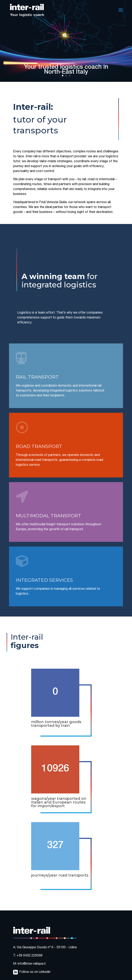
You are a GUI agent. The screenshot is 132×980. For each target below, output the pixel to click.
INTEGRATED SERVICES (44, 580)
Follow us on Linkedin (35, 972)
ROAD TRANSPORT (39, 446)
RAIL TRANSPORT (37, 377)
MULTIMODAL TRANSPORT (48, 516)
